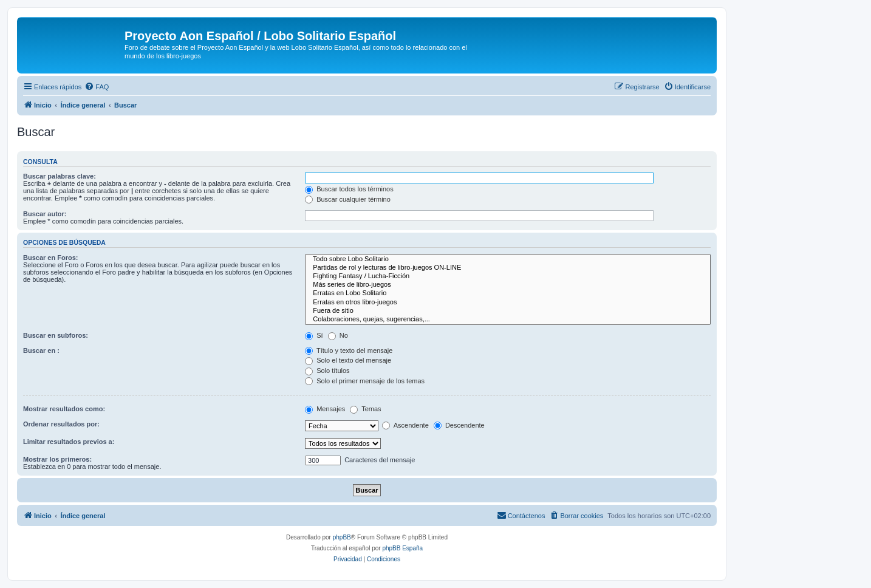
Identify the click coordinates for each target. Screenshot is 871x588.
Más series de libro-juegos (508, 285)
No (338, 335)
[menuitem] (97, 87)
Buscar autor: (45, 214)
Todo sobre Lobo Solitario (508, 259)
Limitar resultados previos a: (69, 442)
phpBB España (402, 548)
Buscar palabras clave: (60, 176)
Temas (365, 409)
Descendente (459, 425)
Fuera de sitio (508, 311)
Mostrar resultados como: (64, 409)
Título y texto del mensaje (349, 350)
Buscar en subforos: (56, 335)
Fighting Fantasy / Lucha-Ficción (508, 276)
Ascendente (405, 425)
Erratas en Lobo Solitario (508, 293)
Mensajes (325, 409)
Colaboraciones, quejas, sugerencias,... (508, 320)
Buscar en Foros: (50, 258)
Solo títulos (327, 371)
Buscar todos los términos (349, 189)
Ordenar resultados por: (61, 424)
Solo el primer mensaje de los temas (365, 381)
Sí (314, 335)
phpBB (342, 537)
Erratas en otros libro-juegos (508, 303)
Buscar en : (41, 350)
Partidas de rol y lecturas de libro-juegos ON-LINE (508, 268)
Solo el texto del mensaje (348, 360)
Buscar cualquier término (348, 199)
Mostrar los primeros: (57, 459)
